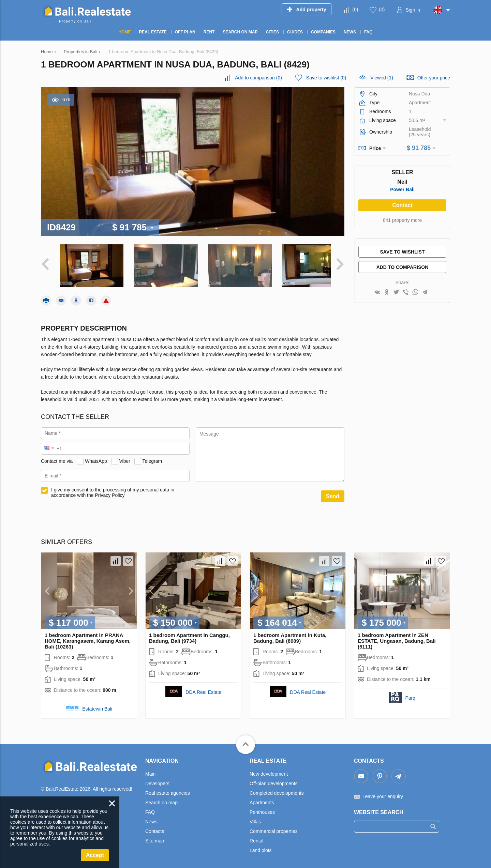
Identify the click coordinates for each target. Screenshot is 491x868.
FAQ (150, 809)
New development (269, 771)
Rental (256, 837)
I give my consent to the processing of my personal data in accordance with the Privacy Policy (113, 489)
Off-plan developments (274, 780)
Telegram (152, 458)
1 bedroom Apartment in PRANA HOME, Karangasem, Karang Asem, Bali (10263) (88, 637)
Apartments (262, 799)
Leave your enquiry (383, 793)
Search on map (161, 799)
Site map (155, 837)
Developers (157, 780)
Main (150, 771)
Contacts (155, 828)
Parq (410, 695)
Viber (125, 458)
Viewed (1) (382, 78)
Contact (402, 205)
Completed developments (277, 790)
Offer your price (434, 78)
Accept (95, 855)
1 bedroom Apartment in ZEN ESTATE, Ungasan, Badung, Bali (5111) (397, 637)
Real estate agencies (168, 790)
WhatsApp (96, 458)
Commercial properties (274, 828)
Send (333, 493)
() (355, 10)
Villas (255, 818)
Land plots (261, 847)
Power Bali (402, 189)
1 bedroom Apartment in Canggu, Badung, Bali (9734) (189, 635)
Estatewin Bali (97, 705)
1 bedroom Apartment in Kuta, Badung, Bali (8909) (290, 635)
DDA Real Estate (203, 689)
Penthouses (262, 809)
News (151, 818)
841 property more (402, 220)
